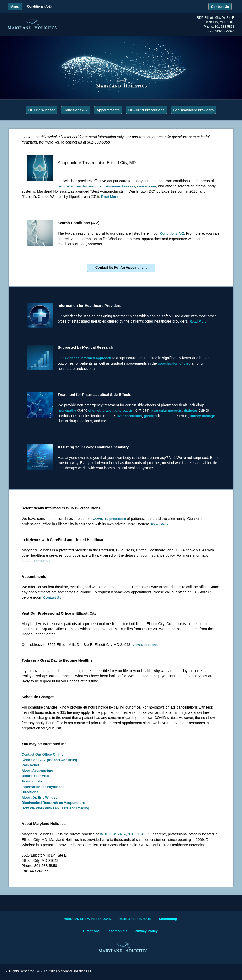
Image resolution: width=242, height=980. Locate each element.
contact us (42, 561)
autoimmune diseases (117, 186)
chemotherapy (100, 410)
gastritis (150, 416)
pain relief (66, 186)
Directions (30, 792)
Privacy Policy (146, 931)
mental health (87, 186)
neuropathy (67, 410)
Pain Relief (30, 765)
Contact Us (52, 598)
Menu (15, 7)
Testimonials (32, 781)
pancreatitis (123, 410)
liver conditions (129, 416)
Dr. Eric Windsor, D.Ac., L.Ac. (123, 834)
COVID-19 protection (109, 519)
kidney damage (203, 416)
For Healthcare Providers (194, 110)
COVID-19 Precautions (146, 110)
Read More (110, 197)
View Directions (145, 645)
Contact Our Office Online (43, 754)
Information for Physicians (43, 787)
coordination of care (174, 363)
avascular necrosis (167, 410)
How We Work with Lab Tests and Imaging (55, 808)
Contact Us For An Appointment (121, 267)
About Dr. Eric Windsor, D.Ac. (87, 919)
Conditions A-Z (76, 110)
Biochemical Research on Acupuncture (53, 803)
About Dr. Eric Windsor (40, 797)
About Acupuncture (37, 771)
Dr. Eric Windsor (42, 110)
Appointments (108, 110)
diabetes (191, 410)
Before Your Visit (35, 776)
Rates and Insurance (135, 919)
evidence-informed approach (88, 358)
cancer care (146, 186)
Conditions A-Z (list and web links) (49, 760)
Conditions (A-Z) (39, 7)
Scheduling (168, 919)
